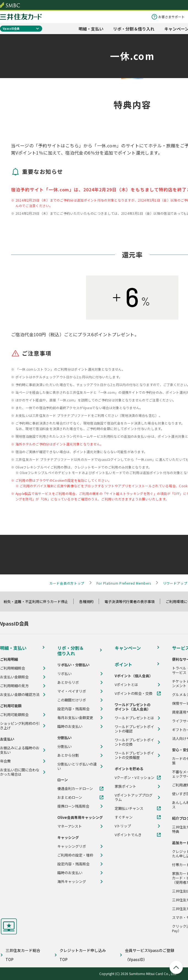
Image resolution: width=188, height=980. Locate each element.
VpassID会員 (11, 28)
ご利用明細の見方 (14, 686)
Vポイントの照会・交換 (134, 693)
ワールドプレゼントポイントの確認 (134, 729)
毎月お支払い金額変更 (75, 718)
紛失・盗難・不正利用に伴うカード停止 (38, 602)
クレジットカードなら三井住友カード (21, 17)
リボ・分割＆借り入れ (134, 29)
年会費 (5, 761)
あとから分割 (68, 755)
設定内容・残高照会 (73, 709)
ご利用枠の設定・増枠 (75, 855)
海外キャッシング (72, 882)
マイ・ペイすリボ (72, 691)
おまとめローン (70, 797)
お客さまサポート (171, 17)
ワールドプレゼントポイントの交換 (134, 742)
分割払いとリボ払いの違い (77, 766)
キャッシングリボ (72, 846)
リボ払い (65, 674)
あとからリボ (68, 682)
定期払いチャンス (129, 808)
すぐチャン (124, 817)
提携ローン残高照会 (73, 806)
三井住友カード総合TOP (23, 955)
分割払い (65, 747)
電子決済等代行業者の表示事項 (132, 602)
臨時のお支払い (70, 726)
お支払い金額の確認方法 (20, 695)
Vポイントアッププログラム (134, 797)
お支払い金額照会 (14, 677)
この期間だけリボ (72, 700)
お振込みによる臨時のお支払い (20, 750)
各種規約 (89, 602)
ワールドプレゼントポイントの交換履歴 (134, 755)
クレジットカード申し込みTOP (83, 955)
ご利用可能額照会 (14, 715)
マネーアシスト (70, 826)
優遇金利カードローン (75, 789)
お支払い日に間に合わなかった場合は (20, 772)
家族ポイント (125, 786)
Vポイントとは (126, 685)
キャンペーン (128, 648)
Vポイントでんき (128, 835)
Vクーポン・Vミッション (135, 778)
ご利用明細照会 (13, 668)
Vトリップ (123, 826)
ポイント (123, 664)
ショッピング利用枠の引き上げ (20, 726)
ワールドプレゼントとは (134, 718)
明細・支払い (91, 29)
